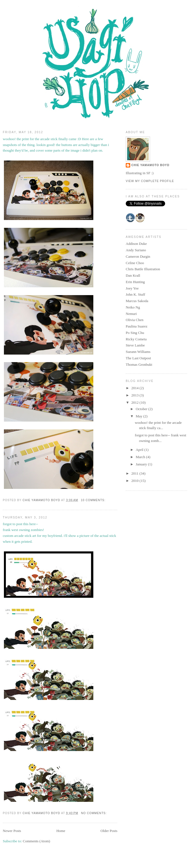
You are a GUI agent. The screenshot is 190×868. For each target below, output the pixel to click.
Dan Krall (133, 275)
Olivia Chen (135, 320)
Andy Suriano (136, 250)
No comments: (94, 813)
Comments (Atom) (37, 841)
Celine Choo (135, 263)
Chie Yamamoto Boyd (150, 165)
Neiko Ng (133, 307)
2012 (135, 402)
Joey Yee (132, 288)
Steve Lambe (135, 345)
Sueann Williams (138, 352)
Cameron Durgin (138, 256)
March (141, 457)
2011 (135, 473)
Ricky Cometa (136, 339)
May (140, 416)
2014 (135, 388)
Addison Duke (136, 244)
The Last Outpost (138, 358)
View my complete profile (150, 181)
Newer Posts (12, 831)
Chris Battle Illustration (143, 269)
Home (61, 831)
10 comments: (94, 500)
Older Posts (109, 831)
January (142, 464)
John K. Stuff (135, 294)
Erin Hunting (135, 282)
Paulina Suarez (137, 326)
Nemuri (131, 314)
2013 (135, 395)
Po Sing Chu (135, 333)
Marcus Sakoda (137, 301)
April (140, 450)
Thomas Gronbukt (139, 364)
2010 (135, 481)
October (142, 409)
